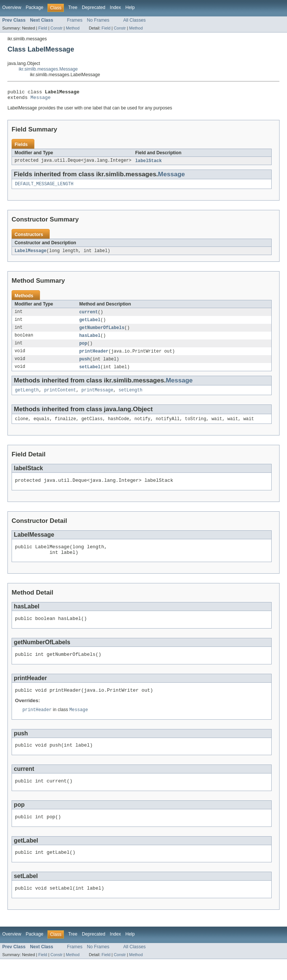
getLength (27, 397)
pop (83, 349)
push (84, 365)
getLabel (90, 324)
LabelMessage (30, 254)
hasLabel (90, 341)
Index (115, 7)
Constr (56, 28)
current (89, 316)
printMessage (97, 397)
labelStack (149, 163)
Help (130, 7)
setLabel (90, 373)
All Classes (135, 20)
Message (41, 99)
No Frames (98, 20)
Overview (12, 7)
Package (35, 7)
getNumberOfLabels (102, 332)
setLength (130, 397)
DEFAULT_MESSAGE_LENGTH (44, 187)
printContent (60, 397)
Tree (73, 7)
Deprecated (94, 7)
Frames (75, 20)
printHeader (94, 357)
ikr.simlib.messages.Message (48, 69)
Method (72, 28)
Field (43, 28)
